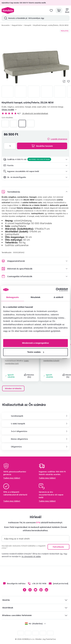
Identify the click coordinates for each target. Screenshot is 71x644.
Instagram (30, 590)
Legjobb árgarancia (59, 139)
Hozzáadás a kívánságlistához (69, 81)
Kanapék (28, 25)
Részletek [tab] (35, 297)
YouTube (35, 590)
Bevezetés (6, 25)
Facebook (25, 590)
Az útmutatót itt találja (31, 556)
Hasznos (29, 376)
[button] (35, 159)
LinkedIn (46, 590)
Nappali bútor (17, 25)
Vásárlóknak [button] (8, 608)
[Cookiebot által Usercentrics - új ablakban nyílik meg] (56, 290)
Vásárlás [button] (6, 600)
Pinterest (41, 590)
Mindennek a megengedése (35, 343)
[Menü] (67, 10)
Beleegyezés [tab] (13, 297)
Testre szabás (36, 352)
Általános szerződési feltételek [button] (17, 615)
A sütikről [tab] (59, 297)
